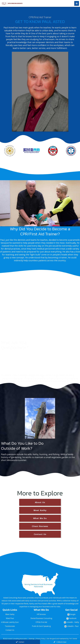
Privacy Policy (41, 639)
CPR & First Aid (41, 622)
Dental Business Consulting (41, 618)
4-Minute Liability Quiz (10, 622)
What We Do (40, 518)
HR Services (41, 614)
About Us (40, 502)
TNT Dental (73, 639)
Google (71, 614)
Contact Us (40, 534)
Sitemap (32, 639)
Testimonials (10, 626)
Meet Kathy (40, 510)
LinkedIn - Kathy (71, 622)
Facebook (71, 618)
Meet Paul (10, 618)
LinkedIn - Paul (71, 626)
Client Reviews (40, 526)
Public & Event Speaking (41, 626)
